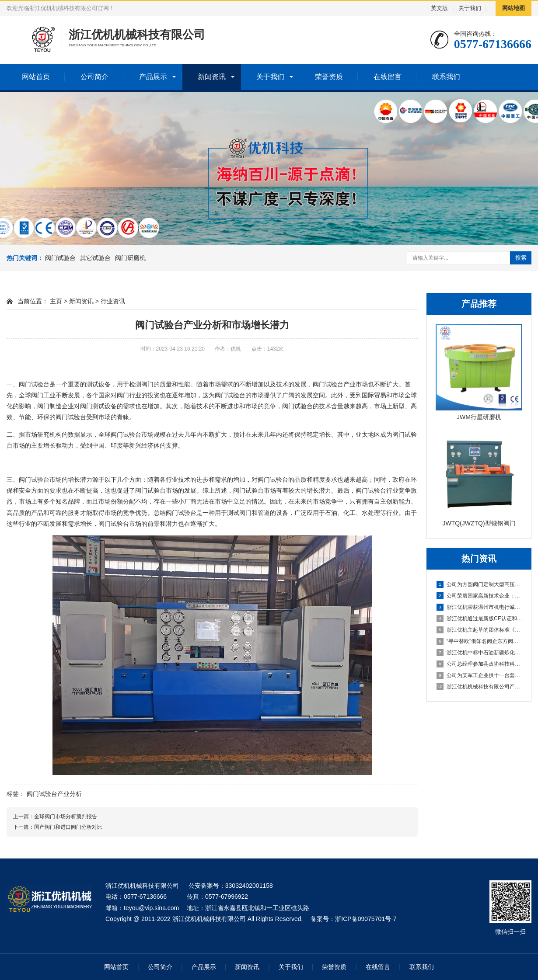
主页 (56, 301)
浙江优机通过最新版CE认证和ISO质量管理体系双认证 (479, 619)
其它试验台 (95, 258)
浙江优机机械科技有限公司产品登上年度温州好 (479, 687)
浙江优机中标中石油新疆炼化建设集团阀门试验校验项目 (479, 653)
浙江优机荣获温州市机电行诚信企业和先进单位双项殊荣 (479, 607)
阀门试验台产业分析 (54, 794)
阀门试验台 (60, 258)
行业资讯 (113, 301)
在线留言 (388, 77)
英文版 (439, 8)
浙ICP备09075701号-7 (366, 919)
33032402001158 (249, 886)
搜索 (521, 258)
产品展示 (153, 77)
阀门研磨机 (130, 258)
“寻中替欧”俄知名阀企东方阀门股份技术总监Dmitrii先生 (479, 641)
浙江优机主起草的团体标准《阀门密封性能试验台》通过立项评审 (479, 630)
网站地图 (514, 8)
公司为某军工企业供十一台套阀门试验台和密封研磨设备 (479, 675)
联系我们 (446, 77)
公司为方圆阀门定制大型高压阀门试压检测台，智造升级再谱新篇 (479, 584)
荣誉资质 (329, 77)
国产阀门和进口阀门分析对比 (68, 827)
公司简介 (94, 77)
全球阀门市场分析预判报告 (66, 817)
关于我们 (470, 8)
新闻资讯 (212, 77)
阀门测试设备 (98, 406)
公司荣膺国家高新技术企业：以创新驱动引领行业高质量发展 (479, 596)
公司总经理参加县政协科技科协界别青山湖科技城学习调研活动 (479, 664)
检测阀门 (141, 384)
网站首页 (36, 77)
